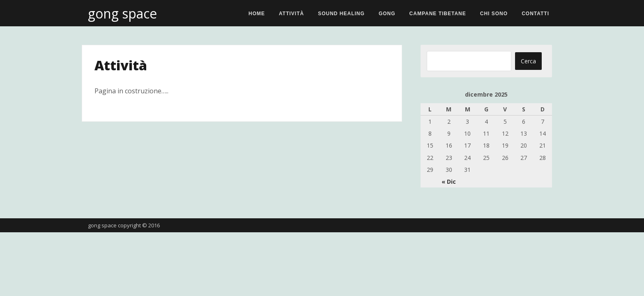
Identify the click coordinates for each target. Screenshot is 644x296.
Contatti (535, 14)
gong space (122, 13)
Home (257, 14)
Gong (387, 14)
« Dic (449, 182)
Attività (291, 14)
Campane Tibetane (438, 14)
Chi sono (494, 14)
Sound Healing (341, 14)
